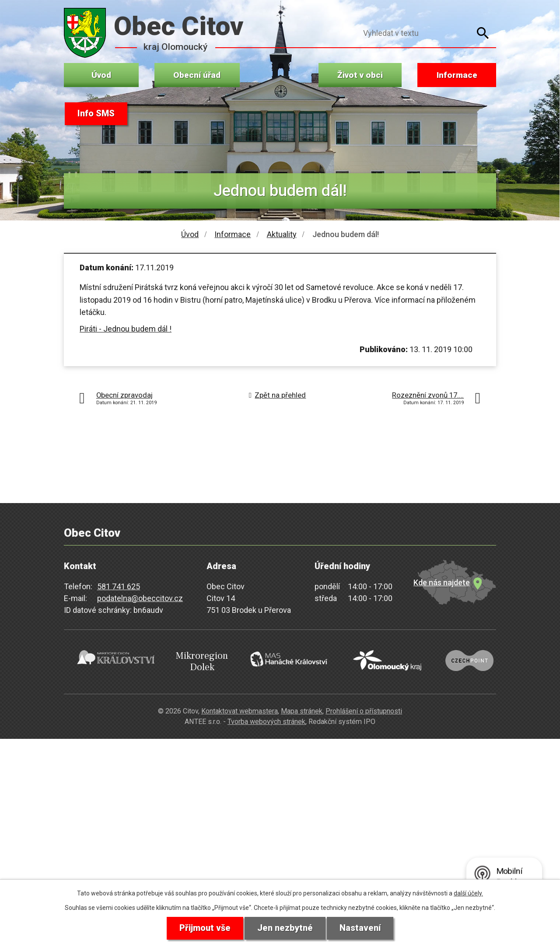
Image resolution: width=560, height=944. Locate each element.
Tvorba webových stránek (266, 722)
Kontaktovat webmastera (240, 711)
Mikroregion (198, 661)
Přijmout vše (205, 928)
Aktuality (282, 234)
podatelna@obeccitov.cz (140, 598)
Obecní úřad (197, 75)
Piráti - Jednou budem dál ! (126, 329)
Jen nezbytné (285, 928)
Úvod (101, 75)
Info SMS (96, 114)
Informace (457, 75)
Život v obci (360, 75)
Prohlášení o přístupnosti (364, 711)
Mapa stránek (302, 711)
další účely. (468, 893)
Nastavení (360, 928)
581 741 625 (119, 586)
